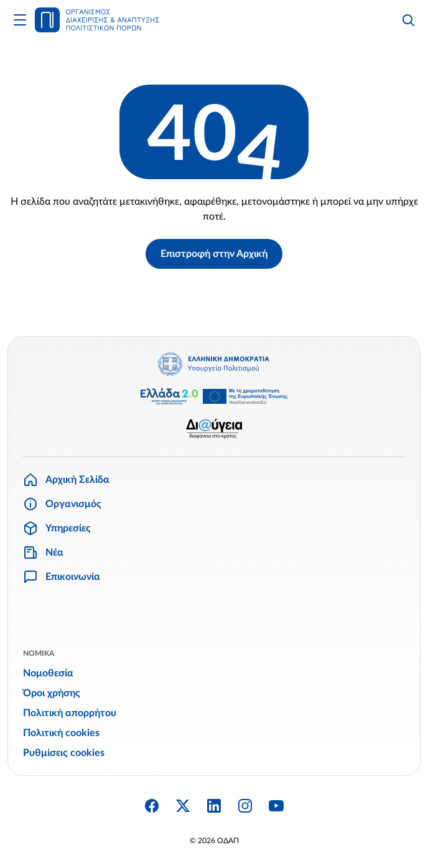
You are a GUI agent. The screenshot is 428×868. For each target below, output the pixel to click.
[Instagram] (245, 806)
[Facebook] (152, 806)
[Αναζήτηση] (408, 20)
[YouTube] (276, 806)
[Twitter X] (183, 806)
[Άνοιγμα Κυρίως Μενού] (20, 20)
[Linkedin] (214, 806)
